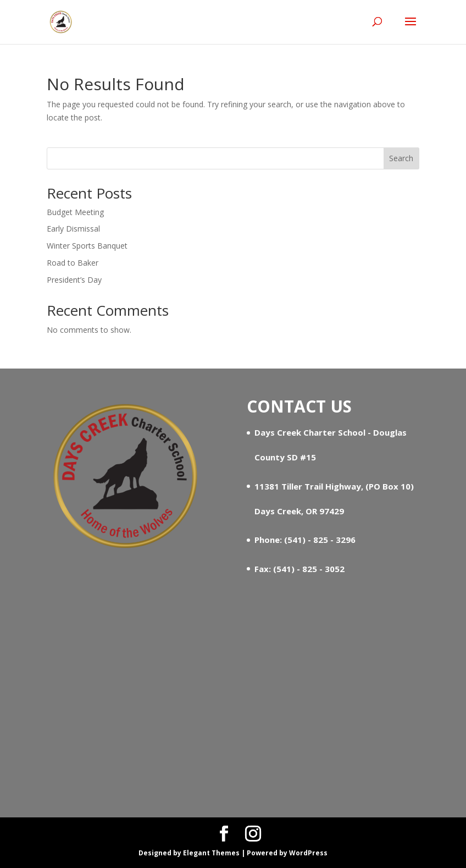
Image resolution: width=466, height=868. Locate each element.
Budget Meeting (75, 212)
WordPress (308, 853)
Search (401, 158)
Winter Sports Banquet (87, 246)
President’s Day (74, 280)
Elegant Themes (211, 853)
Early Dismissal (73, 229)
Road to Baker (73, 263)
